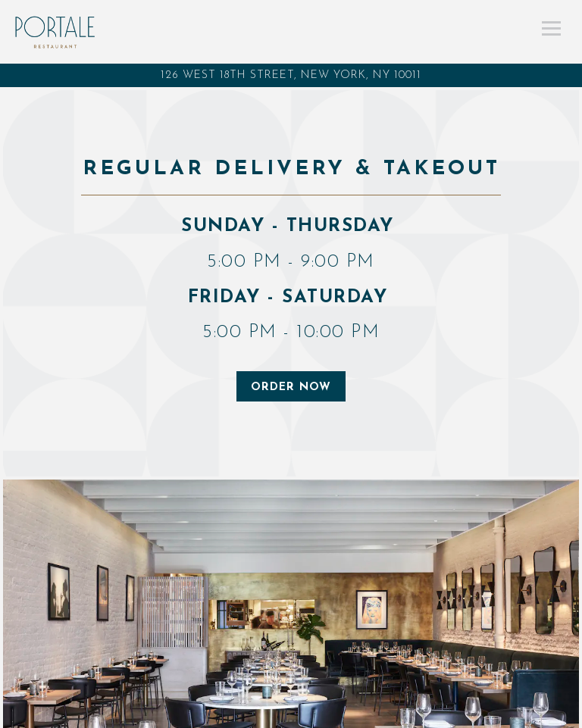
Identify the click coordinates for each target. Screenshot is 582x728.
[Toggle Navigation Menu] (551, 28)
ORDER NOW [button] (291, 387)
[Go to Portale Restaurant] (291, 75)
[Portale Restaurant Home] (56, 32)
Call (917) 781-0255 (291, 714)
